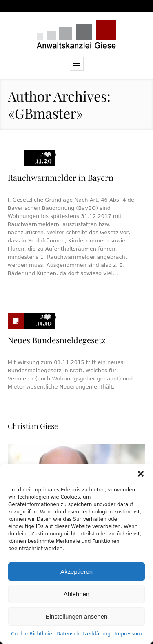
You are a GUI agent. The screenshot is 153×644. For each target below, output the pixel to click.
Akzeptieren (76, 572)
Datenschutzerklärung (83, 634)
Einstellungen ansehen (77, 616)
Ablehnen (76, 594)
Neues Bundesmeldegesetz (57, 340)
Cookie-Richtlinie (32, 634)
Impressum (128, 634)
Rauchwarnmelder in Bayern (61, 177)
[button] (141, 474)
